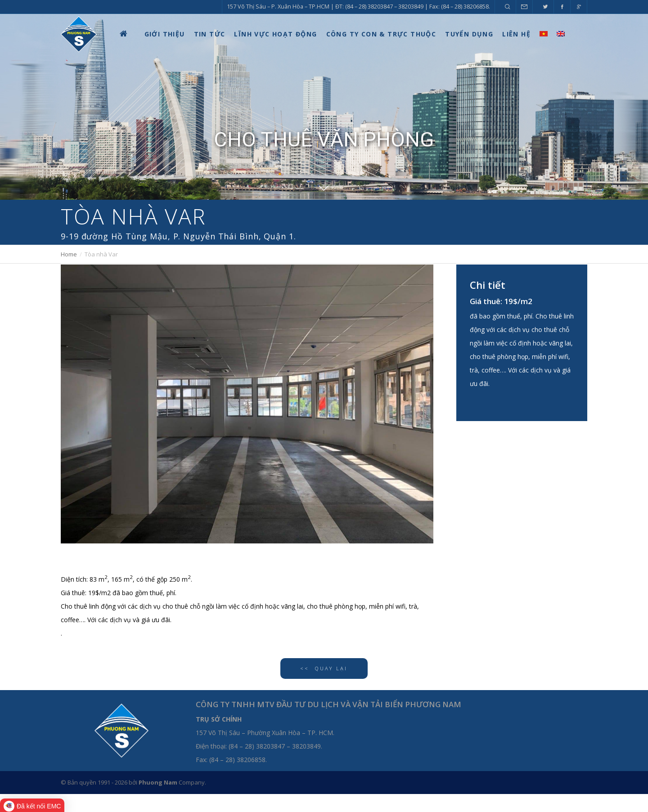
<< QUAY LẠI (324, 668)
